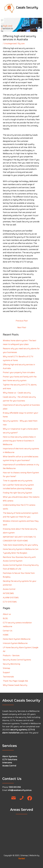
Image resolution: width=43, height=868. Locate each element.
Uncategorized (10, 43)
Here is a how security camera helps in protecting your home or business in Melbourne (19, 441)
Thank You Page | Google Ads (15, 681)
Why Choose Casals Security (15, 685)
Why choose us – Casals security (17, 393)
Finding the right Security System (17, 493)
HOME (6, 635)
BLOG (5, 618)
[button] (14, 798)
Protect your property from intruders (19, 372)
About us (7, 614)
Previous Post (22, 321)
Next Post (22, 327)
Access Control (9, 589)
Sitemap (6, 668)
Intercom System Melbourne (15, 643)
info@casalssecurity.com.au (20, 790)
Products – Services (11, 655)
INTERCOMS (8, 593)
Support (6, 672)
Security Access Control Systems (17, 660)
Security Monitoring (11, 664)
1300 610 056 (15, 787)
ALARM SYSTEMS (11, 598)
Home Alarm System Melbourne (17, 639)
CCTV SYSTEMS (10, 602)
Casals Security (27, 7)
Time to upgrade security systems (18, 481)
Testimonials (8, 677)
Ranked (22, 859)
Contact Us (8, 631)
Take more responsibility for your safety (20, 545)
